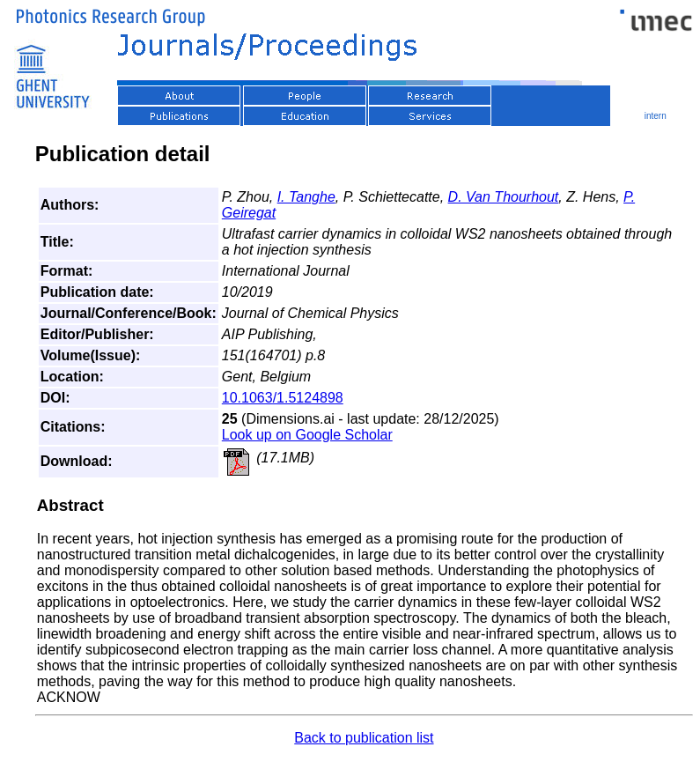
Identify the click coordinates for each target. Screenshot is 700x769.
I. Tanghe (306, 197)
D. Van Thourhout (504, 197)
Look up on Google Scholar (307, 435)
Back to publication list (364, 738)
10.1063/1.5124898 (283, 398)
